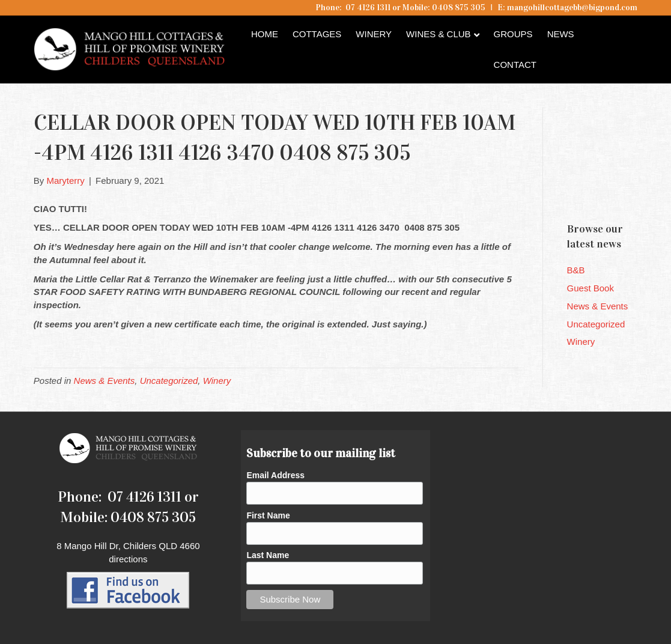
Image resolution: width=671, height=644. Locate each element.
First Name (268, 515)
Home (265, 34)
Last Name (268, 555)
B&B (576, 270)
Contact (515, 65)
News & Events (105, 381)
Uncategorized (169, 381)
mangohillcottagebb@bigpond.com (572, 8)
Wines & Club (439, 34)
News (561, 34)
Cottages (317, 34)
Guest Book (591, 288)
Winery (374, 34)
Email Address (275, 475)
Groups (513, 34)
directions (128, 559)
